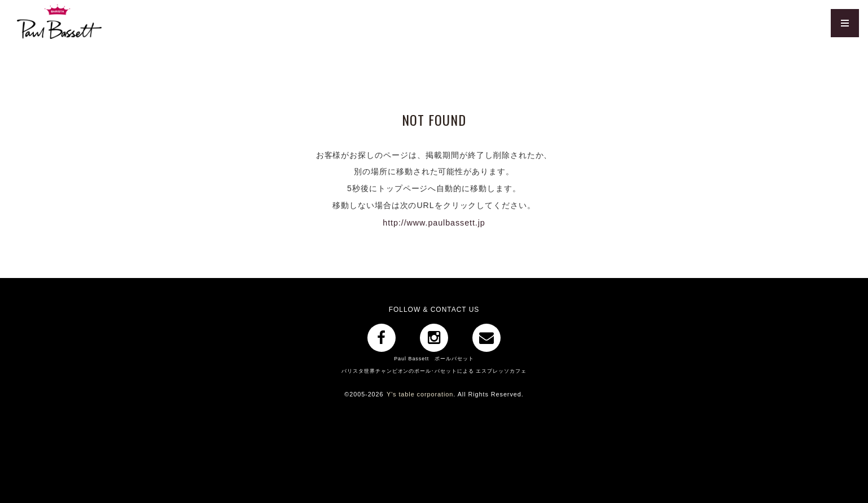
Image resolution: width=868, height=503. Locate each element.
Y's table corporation (420, 394)
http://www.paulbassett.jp (434, 222)
